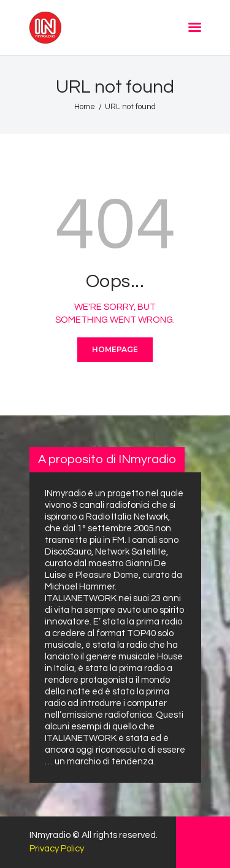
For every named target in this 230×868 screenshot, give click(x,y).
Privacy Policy (57, 849)
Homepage (115, 349)
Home (85, 107)
